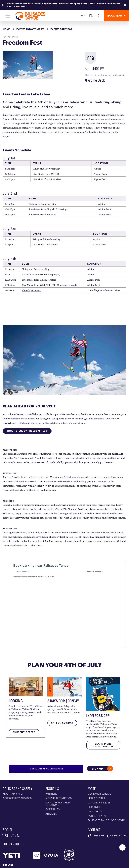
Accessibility (94, 864)
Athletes (51, 786)
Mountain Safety (14, 766)
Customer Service (99, 766)
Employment (96, 780)
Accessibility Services (17, 771)
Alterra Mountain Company (11, 864)
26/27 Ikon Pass (17, 6)
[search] (99, 16)
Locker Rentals (98, 789)
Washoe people (69, 842)
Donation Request (100, 775)
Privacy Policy (28, 864)
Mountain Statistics (59, 771)
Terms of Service (45, 864)
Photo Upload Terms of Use (70, 864)
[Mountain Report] (83, 16)
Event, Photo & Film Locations (58, 776)
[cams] (91, 16)
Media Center (96, 771)
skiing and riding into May (54, 4)
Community (53, 782)
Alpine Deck (96, 80)
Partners (51, 766)
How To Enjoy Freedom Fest (27, 431)
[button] (122, 846)
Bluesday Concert (31, 290)
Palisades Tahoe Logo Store (106, 793)
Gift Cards (95, 784)
